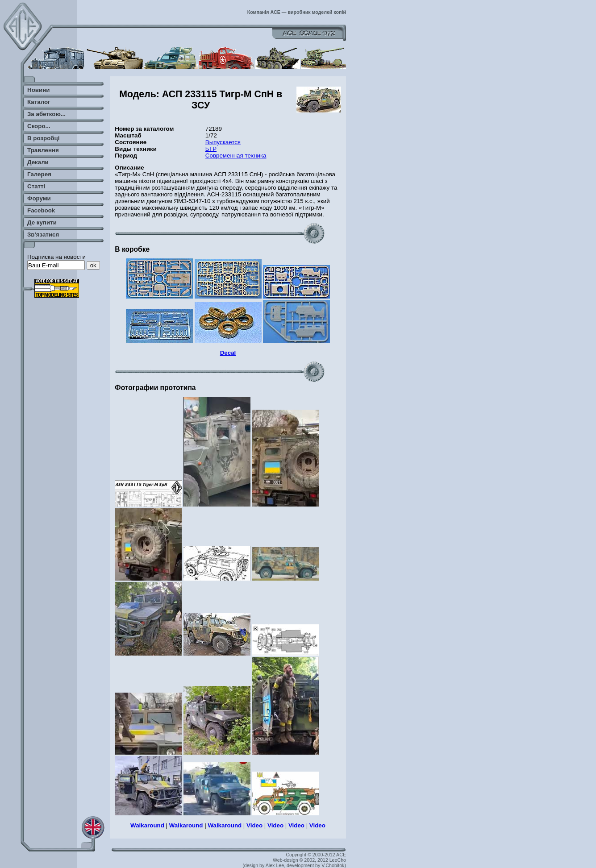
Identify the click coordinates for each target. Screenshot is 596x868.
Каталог (39, 102)
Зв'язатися (43, 235)
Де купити (42, 222)
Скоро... (39, 126)
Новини (38, 90)
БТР (211, 149)
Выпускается (223, 142)
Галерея (39, 174)
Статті (36, 186)
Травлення (43, 150)
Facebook (41, 210)
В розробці (43, 138)
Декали (38, 162)
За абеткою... (46, 114)
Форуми (39, 198)
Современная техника (236, 156)
